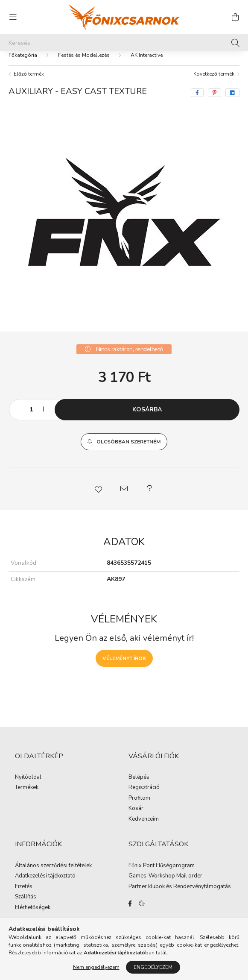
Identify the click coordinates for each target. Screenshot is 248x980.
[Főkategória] (23, 64)
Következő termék (214, 82)
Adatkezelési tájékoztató (45, 885)
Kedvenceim (144, 828)
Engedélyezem (153, 967)
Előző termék (29, 82)
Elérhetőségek (33, 916)
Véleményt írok (124, 667)
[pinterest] (214, 101)
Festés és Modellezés (84, 64)
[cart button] (235, 17)
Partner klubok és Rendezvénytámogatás (180, 895)
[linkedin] (232, 101)
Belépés (139, 786)
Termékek (27, 796)
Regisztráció (144, 796)
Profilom (139, 807)
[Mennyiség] (32, 418)
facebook (130, 912)
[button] (124, 450)
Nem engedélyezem (96, 967)
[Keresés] (124, 43)
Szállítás (26, 906)
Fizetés (24, 895)
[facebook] (197, 101)
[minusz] (20, 418)
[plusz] (44, 418)
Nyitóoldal (28, 786)
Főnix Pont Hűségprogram (162, 874)
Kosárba (147, 418)
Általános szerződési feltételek (53, 874)
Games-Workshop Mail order (165, 885)
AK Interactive (147, 64)
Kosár (136, 817)
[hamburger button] (13, 17)
